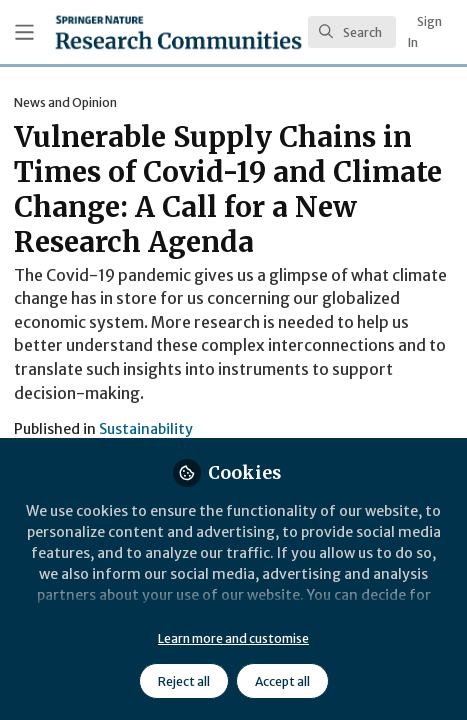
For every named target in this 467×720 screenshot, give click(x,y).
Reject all (184, 681)
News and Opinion (65, 102)
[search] (352, 32)
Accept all (282, 681)
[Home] (178, 32)
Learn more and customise (233, 638)
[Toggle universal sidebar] (24, 32)
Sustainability (146, 429)
